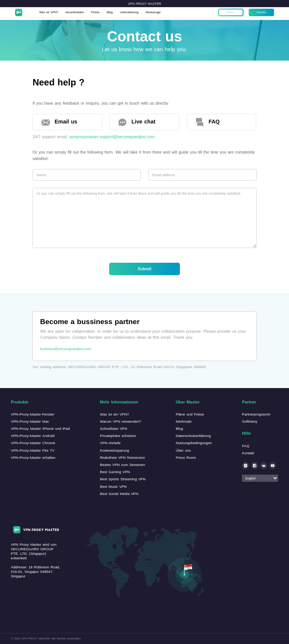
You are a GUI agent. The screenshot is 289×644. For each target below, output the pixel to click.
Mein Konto (228, 13)
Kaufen (258, 13)
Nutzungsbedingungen (194, 443)
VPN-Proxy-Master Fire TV (33, 450)
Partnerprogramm (256, 414)
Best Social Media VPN (119, 494)
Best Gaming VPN (115, 472)
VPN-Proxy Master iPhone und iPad (40, 429)
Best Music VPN (113, 486)
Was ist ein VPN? (114, 414)
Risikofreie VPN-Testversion (122, 457)
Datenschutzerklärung (193, 436)
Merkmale (184, 421)
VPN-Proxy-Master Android (33, 436)
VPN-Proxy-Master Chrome (33, 443)
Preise (107, 13)
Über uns (183, 450)
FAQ (246, 446)
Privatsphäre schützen (118, 436)
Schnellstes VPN (113, 429)
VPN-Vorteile (110, 443)
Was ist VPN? (54, 13)
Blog (123, 13)
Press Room (186, 457)
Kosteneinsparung (114, 450)
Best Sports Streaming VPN (122, 479)
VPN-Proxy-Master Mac (30, 421)
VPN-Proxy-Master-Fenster (33, 414)
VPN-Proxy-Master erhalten (33, 457)
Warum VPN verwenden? (120, 421)
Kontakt (248, 453)
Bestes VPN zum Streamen (122, 465)
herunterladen (84, 13)
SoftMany (250, 421)
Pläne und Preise (190, 414)
